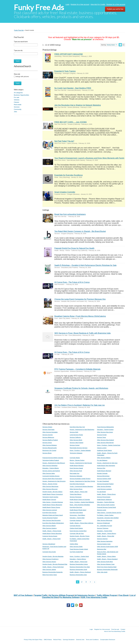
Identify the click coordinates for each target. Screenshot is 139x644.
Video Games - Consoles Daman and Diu (109, 513)
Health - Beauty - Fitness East (78, 562)
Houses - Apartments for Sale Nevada (81, 463)
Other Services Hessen (49, 562)
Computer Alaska (75, 458)
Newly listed (111, 45)
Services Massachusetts (50, 448)
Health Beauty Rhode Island (78, 510)
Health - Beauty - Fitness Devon (106, 494)
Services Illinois (47, 453)
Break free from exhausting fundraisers (70, 214)
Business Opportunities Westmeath (107, 569)
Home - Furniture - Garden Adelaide (80, 450)
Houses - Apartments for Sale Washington (82, 429)
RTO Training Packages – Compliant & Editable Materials (77, 369)
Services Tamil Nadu (48, 429)
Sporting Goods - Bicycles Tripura (80, 536)
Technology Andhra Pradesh (51, 460)
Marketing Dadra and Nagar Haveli (53, 515)
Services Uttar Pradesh (76, 443)
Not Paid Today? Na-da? (64, 141)
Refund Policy (57, 640)
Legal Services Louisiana (104, 489)
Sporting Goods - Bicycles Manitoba (53, 556)
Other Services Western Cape (106, 564)
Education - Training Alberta (51, 468)
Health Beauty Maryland (104, 471)
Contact (123, 629)
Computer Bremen (75, 526)
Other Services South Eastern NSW (107, 546)
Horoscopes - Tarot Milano (77, 515)
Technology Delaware (76, 453)
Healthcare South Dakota (104, 450)
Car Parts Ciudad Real (76, 552)
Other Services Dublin (76, 546)
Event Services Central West (78, 531)
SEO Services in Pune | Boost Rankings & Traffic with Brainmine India (83, 333)
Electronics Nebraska (76, 476)
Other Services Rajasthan (50, 465)
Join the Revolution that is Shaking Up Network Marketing (78, 105)
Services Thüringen (103, 528)
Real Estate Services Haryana (79, 448)
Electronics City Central (49, 450)
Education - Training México (78, 559)
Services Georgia (48, 435)
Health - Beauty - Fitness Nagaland (107, 559)
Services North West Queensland (52, 479)
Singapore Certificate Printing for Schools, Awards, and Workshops (81, 388)
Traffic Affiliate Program (107, 595)
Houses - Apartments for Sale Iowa (107, 463)
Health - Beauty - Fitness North (52, 539)
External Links (80, 640)
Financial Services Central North (106, 507)
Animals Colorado (102, 473)
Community (18, 109)
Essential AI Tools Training (65, 71)
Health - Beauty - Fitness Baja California (81, 523)
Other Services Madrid (49, 526)
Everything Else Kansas (49, 513)
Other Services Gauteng (50, 528)
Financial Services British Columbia (53, 458)
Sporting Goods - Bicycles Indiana (52, 492)
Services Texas (101, 437)
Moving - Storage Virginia (50, 484)
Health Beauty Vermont (49, 499)
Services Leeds (101, 510)
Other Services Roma (76, 489)
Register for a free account (80, 4)
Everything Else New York (77, 427)
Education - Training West (105, 531)
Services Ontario (47, 427)
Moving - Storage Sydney (77, 460)
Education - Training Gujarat (105, 429)
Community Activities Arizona (51, 476)
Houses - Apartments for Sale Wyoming (54, 481)
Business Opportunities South (78, 569)
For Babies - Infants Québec (105, 515)
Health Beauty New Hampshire (106, 465)
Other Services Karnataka (50, 432)
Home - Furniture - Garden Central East (109, 445)
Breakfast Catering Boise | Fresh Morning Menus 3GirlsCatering (80, 316)
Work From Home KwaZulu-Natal (107, 567)
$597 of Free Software (23, 595)
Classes (16, 102)
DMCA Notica (48, 640)
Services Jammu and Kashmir (51, 471)
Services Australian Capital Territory (80, 479)
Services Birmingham (103, 476)
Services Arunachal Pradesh (105, 484)
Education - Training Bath (77, 518)
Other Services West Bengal (105, 443)
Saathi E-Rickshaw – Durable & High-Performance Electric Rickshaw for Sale (85, 265)
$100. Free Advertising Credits (94, 597)
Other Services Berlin (76, 440)
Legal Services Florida (76, 435)
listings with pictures (22, 77)
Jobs (15, 112)
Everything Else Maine (76, 513)
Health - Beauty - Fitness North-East (53, 567)
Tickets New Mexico (76, 494)
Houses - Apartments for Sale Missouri (54, 463)
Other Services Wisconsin (50, 489)
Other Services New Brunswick (52, 520)
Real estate (18, 105)
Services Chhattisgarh (103, 523)
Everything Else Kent (76, 507)
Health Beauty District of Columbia (80, 499)
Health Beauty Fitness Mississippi (52, 505)
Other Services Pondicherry (51, 559)
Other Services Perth (76, 471)
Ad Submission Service (84, 595)
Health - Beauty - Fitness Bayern (107, 533)
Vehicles (17, 100)
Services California (75, 437)
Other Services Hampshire (105, 541)
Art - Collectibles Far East (104, 526)
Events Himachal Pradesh (50, 518)
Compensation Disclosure (108, 640)
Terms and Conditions (92, 640)
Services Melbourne (48, 437)
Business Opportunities (21, 95)
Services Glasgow (102, 539)
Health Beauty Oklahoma (104, 499)
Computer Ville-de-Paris (77, 533)
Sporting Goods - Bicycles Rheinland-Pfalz (55, 564)
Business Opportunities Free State (80, 567)
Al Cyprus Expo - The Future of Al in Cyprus (72, 282)
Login (67, 4)
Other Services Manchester (50, 486)
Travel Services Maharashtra (105, 427)
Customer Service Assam (50, 536)
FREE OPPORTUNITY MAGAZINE (69, 54)
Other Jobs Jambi (102, 572)
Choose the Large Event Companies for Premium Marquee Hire (80, 299)
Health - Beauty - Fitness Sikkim (106, 556)
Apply (18, 61)
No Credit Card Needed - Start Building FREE (73, 88)
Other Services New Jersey (105, 432)
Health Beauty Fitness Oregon (51, 507)
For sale (17, 97)
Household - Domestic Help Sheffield (108, 518)
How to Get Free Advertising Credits (115, 631)
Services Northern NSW (104, 479)
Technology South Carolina (50, 497)
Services (17, 107)
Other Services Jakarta (49, 569)
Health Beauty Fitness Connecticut (53, 494)
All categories (18, 93)
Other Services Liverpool (50, 510)
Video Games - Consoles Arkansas (53, 502)
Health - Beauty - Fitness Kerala (52, 531)
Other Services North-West (105, 562)
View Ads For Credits (98, 4)
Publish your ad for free (115, 9)
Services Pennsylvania (104, 497)
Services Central (75, 445)
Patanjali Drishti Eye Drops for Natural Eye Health (74, 248)
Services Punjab (102, 435)
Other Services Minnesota (105, 520)
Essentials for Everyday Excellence (69, 175)
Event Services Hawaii (76, 468)
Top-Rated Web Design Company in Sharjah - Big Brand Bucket (80, 231)
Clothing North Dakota (76, 528)
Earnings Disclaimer (69, 640)
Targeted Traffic (41, 595)
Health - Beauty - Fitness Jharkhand (80, 572)
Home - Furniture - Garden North (79, 556)
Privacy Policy (28, 640)
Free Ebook (124, 595)
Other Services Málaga (104, 458)
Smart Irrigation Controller (65, 192)
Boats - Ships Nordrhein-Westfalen (80, 505)
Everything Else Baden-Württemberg (53, 523)
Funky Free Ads (39, 7)
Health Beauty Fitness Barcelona (52, 533)
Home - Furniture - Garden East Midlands (82, 502)
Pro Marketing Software (69, 597)
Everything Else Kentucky (77, 484)
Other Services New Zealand (105, 440)
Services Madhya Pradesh (50, 440)
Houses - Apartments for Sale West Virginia (82, 481)
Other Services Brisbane (50, 445)
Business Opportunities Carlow (79, 564)
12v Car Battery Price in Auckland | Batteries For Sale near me (80, 405)
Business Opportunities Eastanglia (53, 572)
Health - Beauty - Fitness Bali (105, 536)
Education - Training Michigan (106, 502)
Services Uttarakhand (49, 544)
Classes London (102, 448)
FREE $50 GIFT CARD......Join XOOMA (71, 122)
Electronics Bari (102, 549)
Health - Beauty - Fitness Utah (79, 492)
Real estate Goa (74, 473)
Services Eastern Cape (104, 544)
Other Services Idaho (49, 473)
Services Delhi (74, 432)
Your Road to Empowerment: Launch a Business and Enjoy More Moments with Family (89, 158)
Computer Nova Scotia (49, 552)
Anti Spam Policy (37, 640)
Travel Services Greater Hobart (79, 549)
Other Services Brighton (104, 486)
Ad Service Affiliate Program (61, 595)
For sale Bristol (101, 492)
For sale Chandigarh (103, 481)
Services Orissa (47, 443)
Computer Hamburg (76, 520)
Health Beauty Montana (77, 465)
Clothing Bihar (74, 544)
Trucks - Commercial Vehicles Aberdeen (81, 486)
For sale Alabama (102, 460)
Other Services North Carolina (106, 505)
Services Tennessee (76, 497)
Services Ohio (101, 468)
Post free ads (115, 629)
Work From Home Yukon (50, 575)
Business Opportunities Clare (78, 575)
